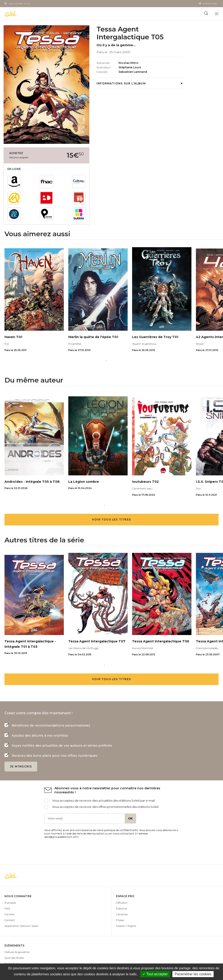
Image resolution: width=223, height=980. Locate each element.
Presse (120, 920)
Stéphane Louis (130, 67)
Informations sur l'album (139, 83)
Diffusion (122, 903)
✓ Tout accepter (155, 974)
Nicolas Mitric (129, 63)
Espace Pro (210, 4)
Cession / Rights (126, 926)
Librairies (122, 914)
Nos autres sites (20, 4)
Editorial (121, 908)
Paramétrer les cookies (193, 974)
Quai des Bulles (14, 958)
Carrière (10, 914)
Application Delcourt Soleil (21, 926)
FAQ (7, 908)
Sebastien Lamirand (133, 72)
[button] (106, 361)
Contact (10, 920)
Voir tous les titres (111, 519)
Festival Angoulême (17, 952)
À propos (10, 903)
